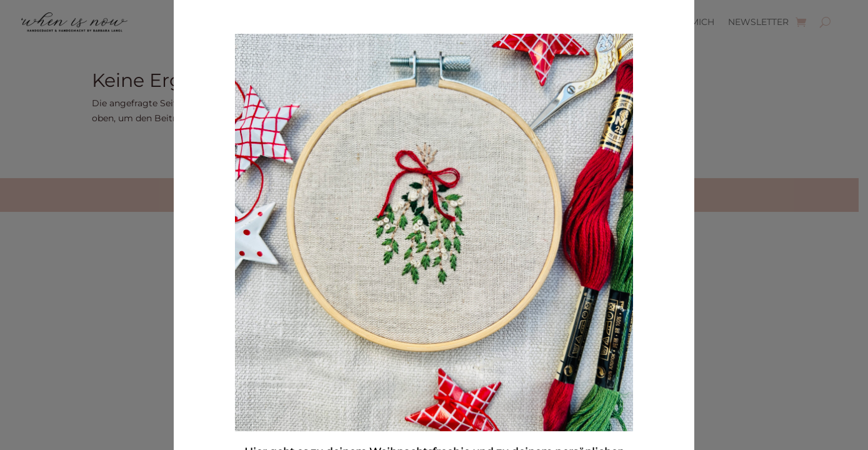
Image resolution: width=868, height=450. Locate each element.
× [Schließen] (672, 89)
